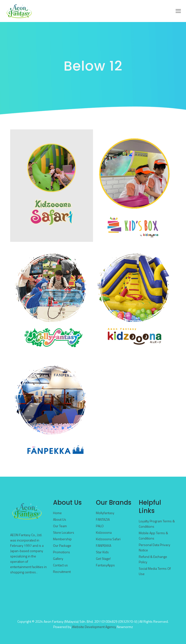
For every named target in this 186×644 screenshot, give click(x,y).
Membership (62, 539)
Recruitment (62, 572)
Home (57, 513)
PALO (100, 526)
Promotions (62, 552)
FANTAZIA (103, 519)
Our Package (62, 545)
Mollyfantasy (105, 513)
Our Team (60, 526)
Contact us (60, 565)
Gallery (58, 559)
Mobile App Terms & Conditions (153, 536)
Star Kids (102, 552)
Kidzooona (104, 532)
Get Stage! (103, 559)
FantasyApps (105, 565)
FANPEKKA (104, 545)
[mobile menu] (178, 11)
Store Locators (64, 532)
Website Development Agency (94, 627)
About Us (60, 519)
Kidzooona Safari (108, 539)
